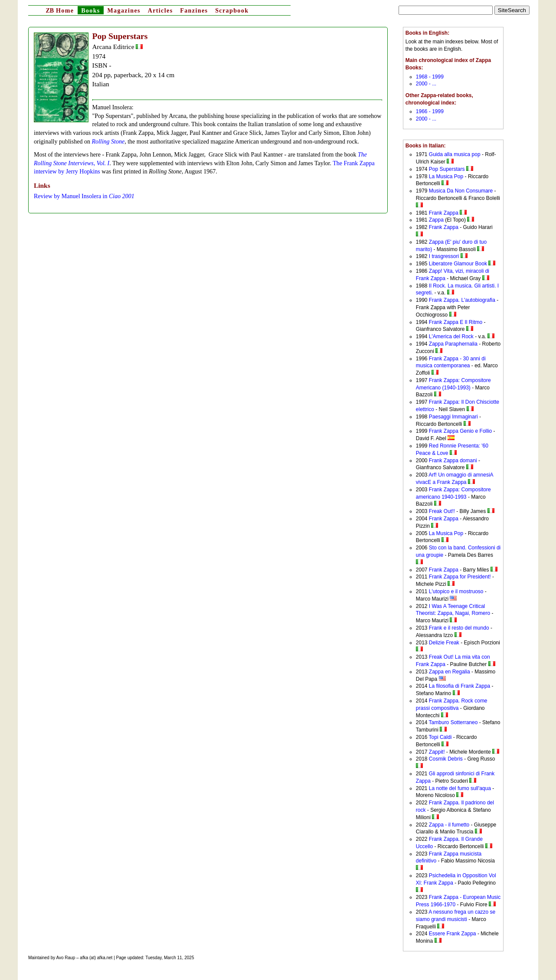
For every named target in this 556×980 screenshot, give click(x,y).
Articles (160, 11)
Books (91, 11)
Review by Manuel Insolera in (84, 196)
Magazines (124, 11)
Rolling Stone (108, 142)
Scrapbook (232, 11)
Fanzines (194, 11)
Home (60, 11)
